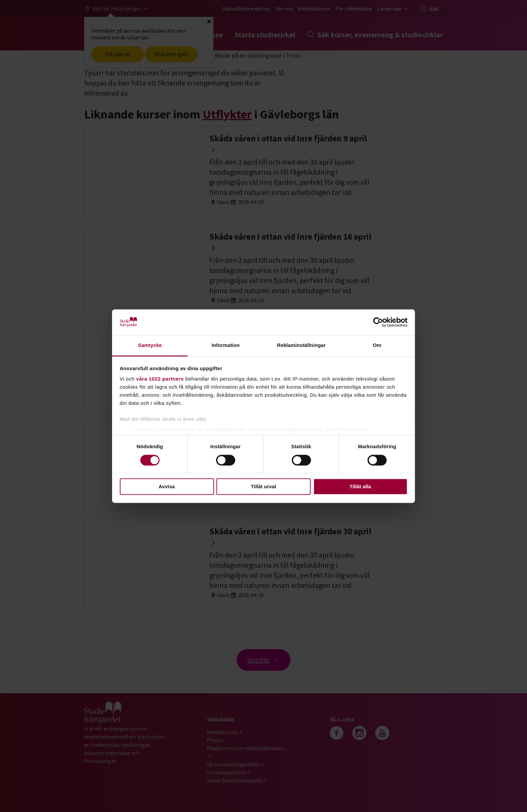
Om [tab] (377, 345)
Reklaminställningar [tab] (301, 345)
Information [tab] (226, 345)
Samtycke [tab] (150, 345)
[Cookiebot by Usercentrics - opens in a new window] (378, 322)
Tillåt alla (360, 487)
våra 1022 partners (160, 379)
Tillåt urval (264, 487)
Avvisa (167, 487)
